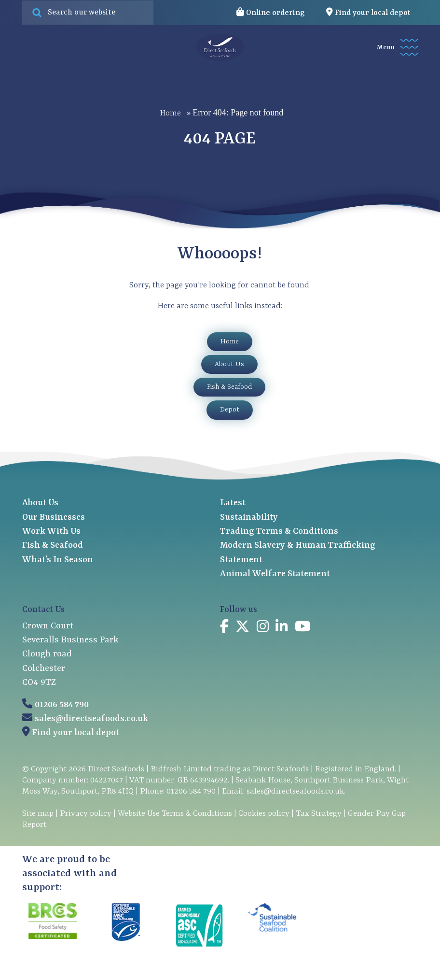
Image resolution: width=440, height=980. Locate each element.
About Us (229, 364)
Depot (230, 410)
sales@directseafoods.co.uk (91, 719)
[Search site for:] (88, 13)
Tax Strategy (319, 814)
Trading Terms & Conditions (279, 532)
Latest (233, 503)
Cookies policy (264, 814)
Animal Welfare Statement (275, 574)
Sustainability (249, 518)
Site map (38, 814)
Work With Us (51, 532)
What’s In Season (58, 560)
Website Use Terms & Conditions (175, 814)
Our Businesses (54, 518)
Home (171, 113)
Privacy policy (86, 814)
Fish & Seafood (229, 387)
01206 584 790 (62, 705)
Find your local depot (76, 733)
